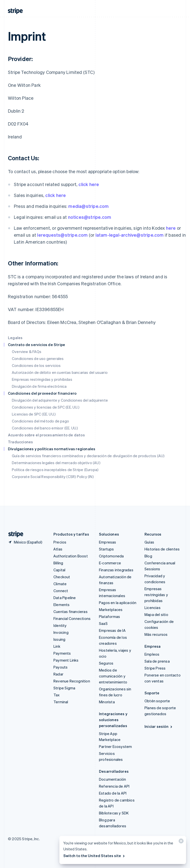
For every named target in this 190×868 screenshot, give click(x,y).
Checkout (62, 577)
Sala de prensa (157, 661)
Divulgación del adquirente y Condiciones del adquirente (60, 400)
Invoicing (61, 632)
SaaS (103, 623)
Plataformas (109, 616)
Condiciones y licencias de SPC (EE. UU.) (46, 407)
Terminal (61, 702)
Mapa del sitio (156, 614)
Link (57, 646)
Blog (148, 556)
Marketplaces (111, 610)
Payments (62, 653)
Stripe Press (155, 668)
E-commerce (110, 563)
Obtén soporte (157, 701)
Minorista (107, 702)
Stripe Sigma (64, 688)
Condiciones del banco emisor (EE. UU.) (45, 428)
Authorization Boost (71, 556)
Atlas (58, 549)
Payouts (60, 667)
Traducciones (20, 442)
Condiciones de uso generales (38, 358)
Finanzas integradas (116, 570)
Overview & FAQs (27, 352)
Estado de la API (113, 793)
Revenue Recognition (72, 681)
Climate (60, 584)
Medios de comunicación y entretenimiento (113, 676)
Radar (58, 674)
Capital (59, 570)
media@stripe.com (88, 206)
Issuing (59, 639)
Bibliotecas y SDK (114, 813)
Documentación (113, 779)
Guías (149, 542)
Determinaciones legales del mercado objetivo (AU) (56, 463)
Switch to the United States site (94, 856)
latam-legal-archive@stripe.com (130, 235)
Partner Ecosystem (115, 746)
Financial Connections (72, 618)
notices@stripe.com (90, 217)
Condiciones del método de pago (40, 421)
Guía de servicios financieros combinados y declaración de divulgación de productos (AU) (88, 456)
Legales (15, 338)
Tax (57, 695)
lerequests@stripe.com (62, 235)
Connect (61, 591)
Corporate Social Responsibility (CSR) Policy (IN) (53, 477)
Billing (58, 563)
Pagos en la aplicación (118, 603)
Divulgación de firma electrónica (39, 386)
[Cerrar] (180, 842)
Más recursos (156, 634)
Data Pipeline (65, 598)
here (171, 228)
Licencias (153, 608)
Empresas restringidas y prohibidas (42, 379)
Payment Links (66, 660)
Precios (60, 542)
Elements (62, 605)
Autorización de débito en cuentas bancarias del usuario (60, 372)
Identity (60, 625)
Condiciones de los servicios (36, 365)
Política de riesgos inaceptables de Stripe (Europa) (55, 470)
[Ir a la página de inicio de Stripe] (14, 534)
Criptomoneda (111, 556)
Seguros (106, 663)
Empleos (152, 654)
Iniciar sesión (159, 726)
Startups (107, 549)
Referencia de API (114, 786)
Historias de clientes (162, 549)
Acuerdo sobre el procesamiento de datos (46, 435)
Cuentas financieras (71, 611)
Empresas (108, 542)
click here (89, 184)
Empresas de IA (112, 630)
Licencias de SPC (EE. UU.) (34, 414)
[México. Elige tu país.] (25, 542)
